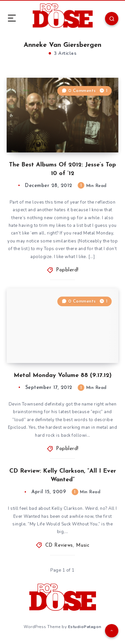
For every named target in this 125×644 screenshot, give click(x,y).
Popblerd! (67, 270)
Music (83, 546)
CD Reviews (59, 546)
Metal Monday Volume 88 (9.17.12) (63, 375)
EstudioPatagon (85, 627)
